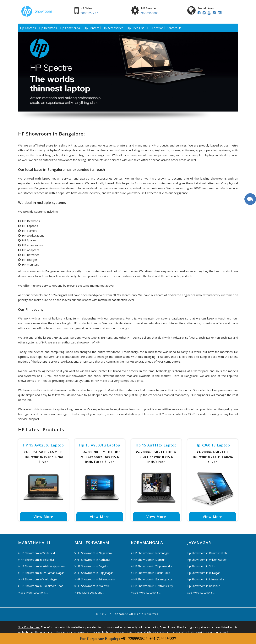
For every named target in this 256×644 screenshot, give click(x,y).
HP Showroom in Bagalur (93, 566)
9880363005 (150, 13)
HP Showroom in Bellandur (37, 560)
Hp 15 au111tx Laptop (156, 445)
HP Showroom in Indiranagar (151, 553)
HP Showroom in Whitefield (38, 553)
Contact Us (174, 28)
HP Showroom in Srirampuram (96, 579)
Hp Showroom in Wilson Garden (207, 560)
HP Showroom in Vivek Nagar (39, 579)
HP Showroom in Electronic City (153, 586)
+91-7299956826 (134, 639)
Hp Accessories (113, 28)
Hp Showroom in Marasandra (206, 579)
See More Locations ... (34, 592)
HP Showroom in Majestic (93, 586)
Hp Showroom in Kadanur (203, 586)
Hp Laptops (28, 28)
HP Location (155, 28)
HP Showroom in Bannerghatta (153, 579)
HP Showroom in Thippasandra (153, 566)
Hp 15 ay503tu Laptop (100, 445)
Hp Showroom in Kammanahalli (207, 553)
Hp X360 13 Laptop (213, 445)
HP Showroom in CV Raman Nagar (42, 573)
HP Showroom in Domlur (149, 560)
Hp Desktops (48, 28)
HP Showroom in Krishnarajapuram (43, 566)
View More (43, 517)
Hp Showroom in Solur (201, 566)
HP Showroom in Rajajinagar (95, 573)
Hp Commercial (70, 28)
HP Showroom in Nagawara (94, 553)
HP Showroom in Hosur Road (152, 573)
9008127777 (89, 13)
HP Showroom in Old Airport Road (42, 586)
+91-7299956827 (163, 639)
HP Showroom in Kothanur (94, 560)
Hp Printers (92, 28)
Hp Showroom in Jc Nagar (204, 573)
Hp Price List (135, 28)
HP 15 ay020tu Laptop (43, 445)
